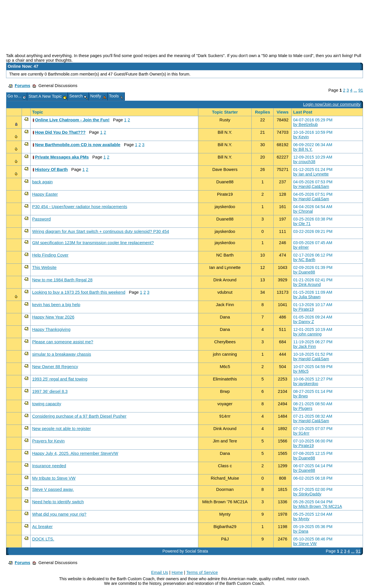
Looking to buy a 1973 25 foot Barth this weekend (79, 292)
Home (177, 572)
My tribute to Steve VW (54, 478)
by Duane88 (304, 272)
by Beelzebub (305, 125)
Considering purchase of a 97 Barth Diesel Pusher (79, 416)
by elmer (301, 247)
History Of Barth (51, 169)
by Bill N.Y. (303, 149)
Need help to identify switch (58, 502)
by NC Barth (304, 260)
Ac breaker (42, 527)
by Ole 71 (302, 224)
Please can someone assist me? (63, 342)
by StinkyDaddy (307, 494)
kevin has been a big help (56, 305)
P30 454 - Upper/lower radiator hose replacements (80, 207)
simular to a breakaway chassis (62, 354)
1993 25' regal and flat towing (60, 379)
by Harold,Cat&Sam (311, 186)
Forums (22, 86)
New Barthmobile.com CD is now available (78, 145)
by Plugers (303, 408)
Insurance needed (49, 466)
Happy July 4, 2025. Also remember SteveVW (75, 453)
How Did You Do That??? (60, 132)
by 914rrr (301, 433)
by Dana (301, 531)
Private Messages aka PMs (62, 157)
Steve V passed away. (53, 489)
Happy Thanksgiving (51, 329)
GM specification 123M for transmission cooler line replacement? (93, 243)
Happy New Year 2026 (53, 317)
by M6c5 (301, 371)
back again (42, 182)
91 (361, 90)
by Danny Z (304, 322)
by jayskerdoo (306, 384)
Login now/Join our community (332, 104)
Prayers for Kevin (48, 441)
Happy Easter (45, 194)
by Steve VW (305, 544)
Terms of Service (202, 572)
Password (41, 219)
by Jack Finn (305, 346)
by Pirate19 (303, 309)
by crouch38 (304, 162)
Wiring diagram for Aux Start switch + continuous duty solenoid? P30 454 (100, 231)
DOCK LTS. (43, 539)
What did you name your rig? (59, 514)
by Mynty (301, 519)
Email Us (160, 572)
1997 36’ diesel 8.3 (50, 391)
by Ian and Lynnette (311, 174)
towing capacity (47, 404)
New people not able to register (61, 429)
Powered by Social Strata (185, 551)
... (355, 90)
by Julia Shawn (307, 297)
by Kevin (301, 137)
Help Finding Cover (50, 255)
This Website (44, 267)
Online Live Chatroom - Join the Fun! (72, 120)
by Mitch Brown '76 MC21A (318, 506)
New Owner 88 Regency (55, 367)
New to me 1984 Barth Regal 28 (62, 280)
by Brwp (301, 396)
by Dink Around (307, 284)
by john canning (307, 334)
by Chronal (303, 211)
